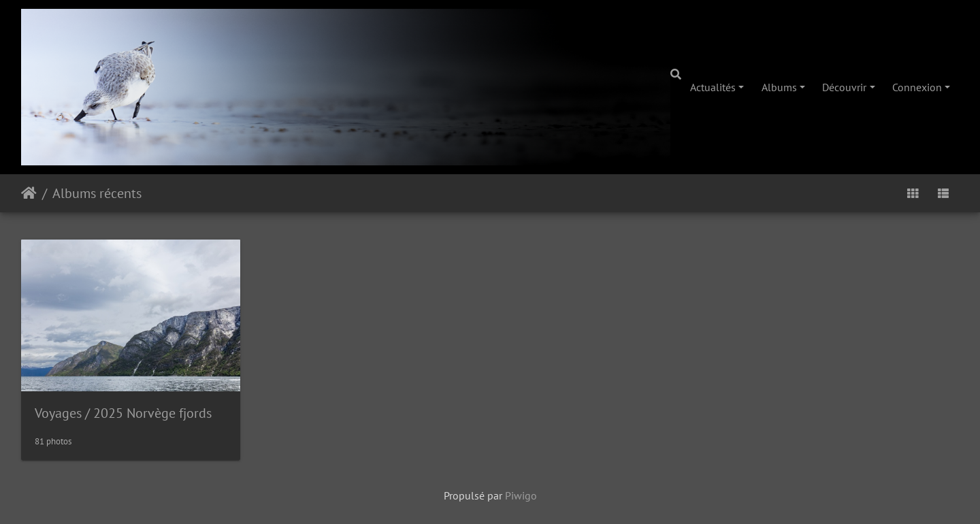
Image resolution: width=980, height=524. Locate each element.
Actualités (713, 87)
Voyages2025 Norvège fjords (123, 413)
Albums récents (97, 193)
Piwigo (521, 495)
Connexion (917, 87)
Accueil (29, 193)
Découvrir (844, 87)
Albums (779, 87)
